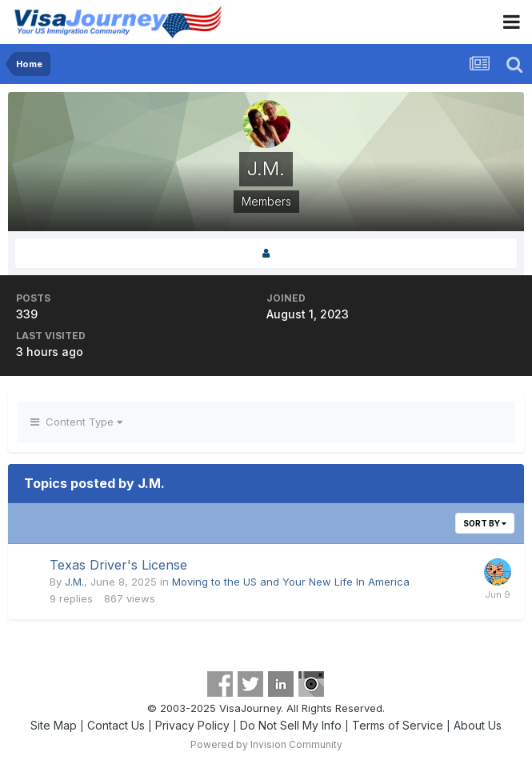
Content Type (76, 422)
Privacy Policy (192, 725)
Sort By (485, 523)
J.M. (74, 582)
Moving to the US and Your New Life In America (291, 582)
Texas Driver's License (118, 565)
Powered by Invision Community (266, 744)
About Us (478, 725)
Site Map (54, 725)
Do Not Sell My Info (291, 725)
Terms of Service (398, 725)
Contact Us (116, 725)
